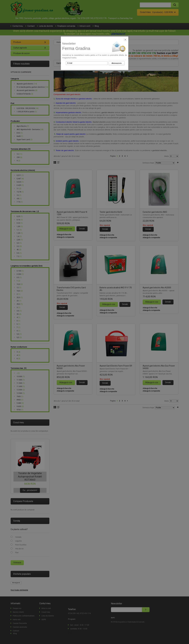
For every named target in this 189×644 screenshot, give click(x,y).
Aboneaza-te (117, 63)
